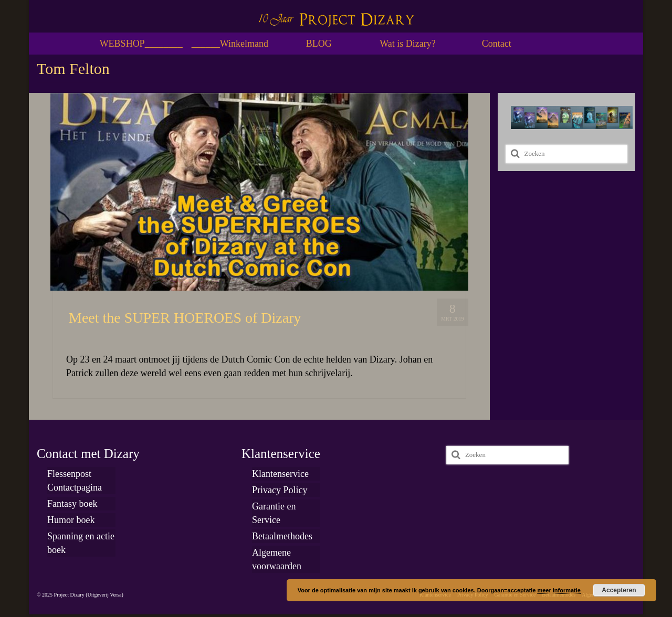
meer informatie (559, 590)
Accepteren (619, 590)
